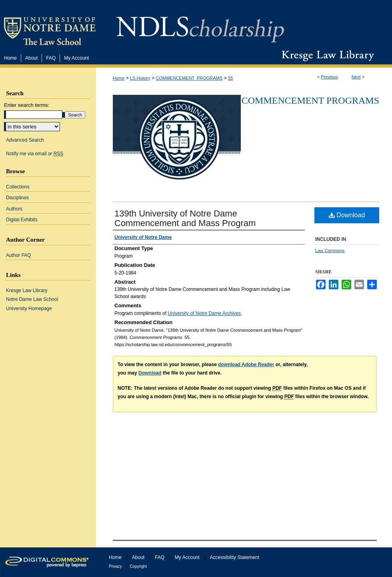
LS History (140, 78)
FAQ (160, 557)
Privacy (115, 566)
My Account (187, 557)
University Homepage (29, 309)
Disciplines (17, 198)
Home (119, 78)
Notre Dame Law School (32, 299)
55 (230, 78)
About (138, 557)
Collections (18, 187)
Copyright (138, 566)
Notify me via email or (35, 154)
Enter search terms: (27, 105)
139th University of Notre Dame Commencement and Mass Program (185, 218)
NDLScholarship (200, 25)
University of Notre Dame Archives (204, 313)
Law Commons (330, 250)
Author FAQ (19, 255)
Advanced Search (25, 140)
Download (347, 215)
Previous (329, 77)
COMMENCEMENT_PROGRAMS (189, 78)
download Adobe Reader (246, 365)
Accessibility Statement (235, 557)
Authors (14, 209)
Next (356, 77)
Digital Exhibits (22, 220)
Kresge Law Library (326, 56)
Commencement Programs (310, 100)
